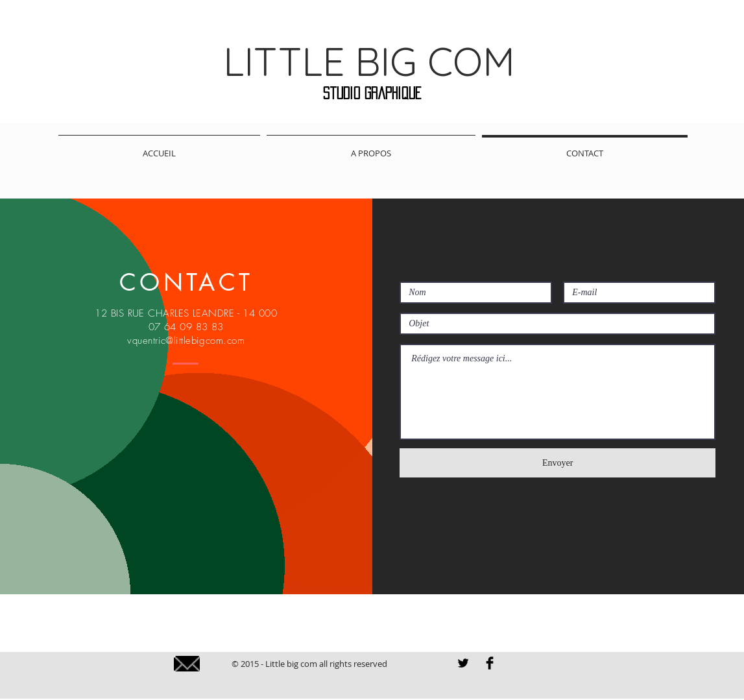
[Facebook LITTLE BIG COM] (490, 663)
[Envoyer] (558, 463)
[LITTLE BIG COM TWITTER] (463, 663)
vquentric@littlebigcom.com (186, 341)
